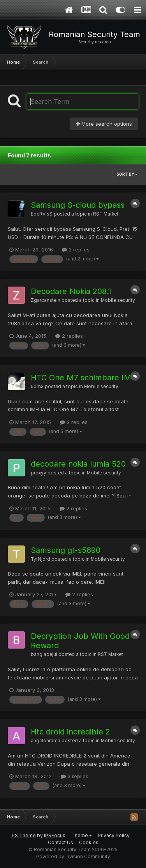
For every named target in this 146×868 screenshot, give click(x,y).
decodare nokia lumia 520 (78, 464)
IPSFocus (55, 835)
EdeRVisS (42, 214)
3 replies (74, 422)
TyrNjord (40, 559)
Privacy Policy (114, 835)
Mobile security (118, 300)
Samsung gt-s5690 (66, 550)
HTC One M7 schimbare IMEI (84, 378)
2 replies (76, 250)
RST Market (106, 214)
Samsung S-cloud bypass (78, 205)
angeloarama (46, 741)
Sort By (127, 174)
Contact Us (61, 842)
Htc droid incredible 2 (70, 732)
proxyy (39, 473)
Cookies (89, 842)
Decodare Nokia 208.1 (71, 291)
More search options (104, 124)
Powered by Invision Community (73, 856)
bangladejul (44, 654)
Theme (82, 835)
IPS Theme (23, 835)
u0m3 (37, 387)
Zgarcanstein (46, 300)
